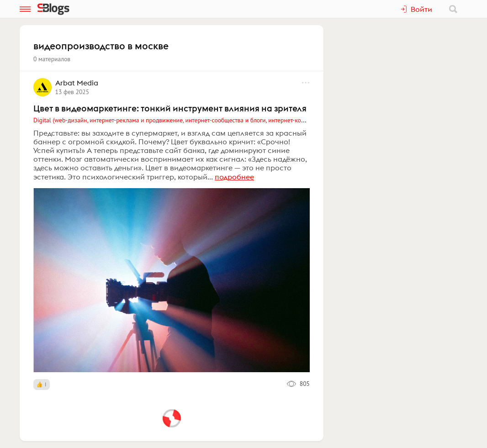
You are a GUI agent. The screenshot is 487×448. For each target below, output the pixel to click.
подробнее (234, 177)
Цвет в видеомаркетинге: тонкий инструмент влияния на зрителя (170, 108)
